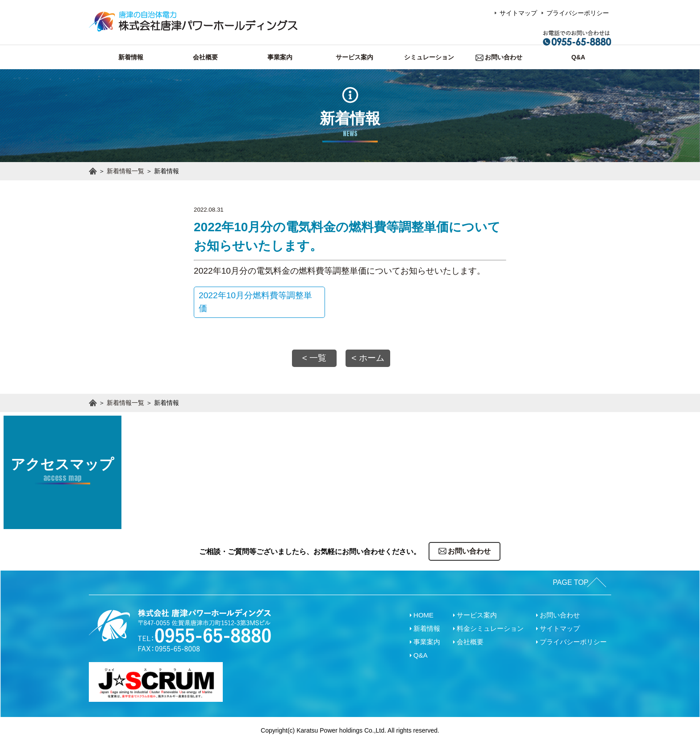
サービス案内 (477, 613)
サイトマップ (518, 13)
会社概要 (470, 640)
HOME (423, 613)
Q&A (421, 653)
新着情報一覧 (125, 171)
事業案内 (427, 640)
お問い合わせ (560, 613)
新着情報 (427, 626)
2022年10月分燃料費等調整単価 (243, 302)
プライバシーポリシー (578, 13)
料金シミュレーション (490, 626)
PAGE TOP (567, 580)
